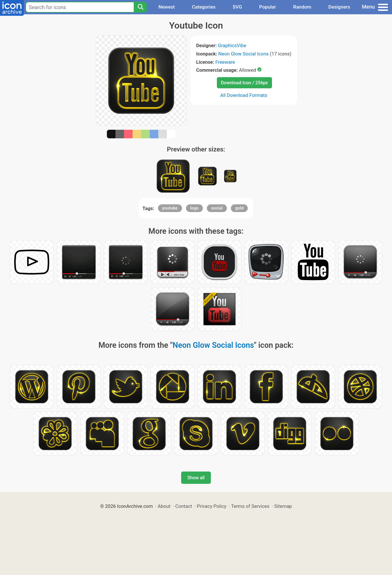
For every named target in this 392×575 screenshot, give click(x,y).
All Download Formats (244, 95)
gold (239, 208)
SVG (237, 7)
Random (302, 7)
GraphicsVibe (232, 45)
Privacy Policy (212, 506)
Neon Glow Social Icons (243, 54)
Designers (339, 7)
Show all (196, 478)
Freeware (225, 62)
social (217, 208)
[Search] (140, 7)
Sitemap (283, 506)
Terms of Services (250, 506)
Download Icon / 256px (244, 83)
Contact (184, 506)
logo (194, 208)
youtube (170, 208)
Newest (166, 7)
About (164, 506)
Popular (268, 7)
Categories (204, 7)
